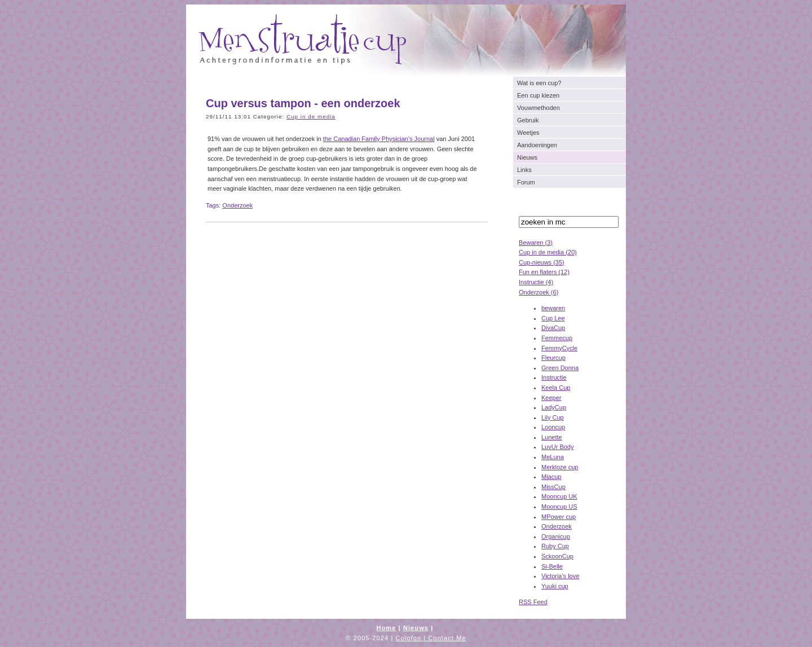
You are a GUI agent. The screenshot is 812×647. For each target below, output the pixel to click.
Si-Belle (552, 566)
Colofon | (412, 638)
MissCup (553, 487)
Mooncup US (559, 507)
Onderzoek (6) (539, 292)
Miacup (551, 477)
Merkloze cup (560, 467)
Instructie (554, 377)
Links (524, 170)
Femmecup (557, 338)
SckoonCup (557, 556)
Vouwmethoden (539, 108)
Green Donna (560, 368)
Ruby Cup (555, 546)
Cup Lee (553, 318)
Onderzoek (557, 526)
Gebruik (528, 120)
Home (386, 628)
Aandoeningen (537, 145)
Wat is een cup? (539, 83)
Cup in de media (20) (548, 252)
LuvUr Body (557, 447)
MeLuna (553, 457)
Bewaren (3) (536, 243)
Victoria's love (560, 576)
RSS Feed (533, 602)
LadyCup (554, 407)
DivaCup (553, 328)
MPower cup (559, 517)
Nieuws (527, 157)
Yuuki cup (555, 586)
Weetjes (528, 133)
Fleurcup (553, 358)
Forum (526, 182)
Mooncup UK (559, 496)
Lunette (552, 437)
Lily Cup (553, 417)
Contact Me (447, 638)
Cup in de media (311, 116)
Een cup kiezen (538, 95)
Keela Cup (556, 388)
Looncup (553, 427)
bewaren (553, 308)
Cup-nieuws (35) (542, 262)
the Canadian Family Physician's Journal (379, 139)
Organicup (556, 536)
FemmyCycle (559, 348)
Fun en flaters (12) (544, 272)
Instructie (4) (536, 282)
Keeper (551, 398)
